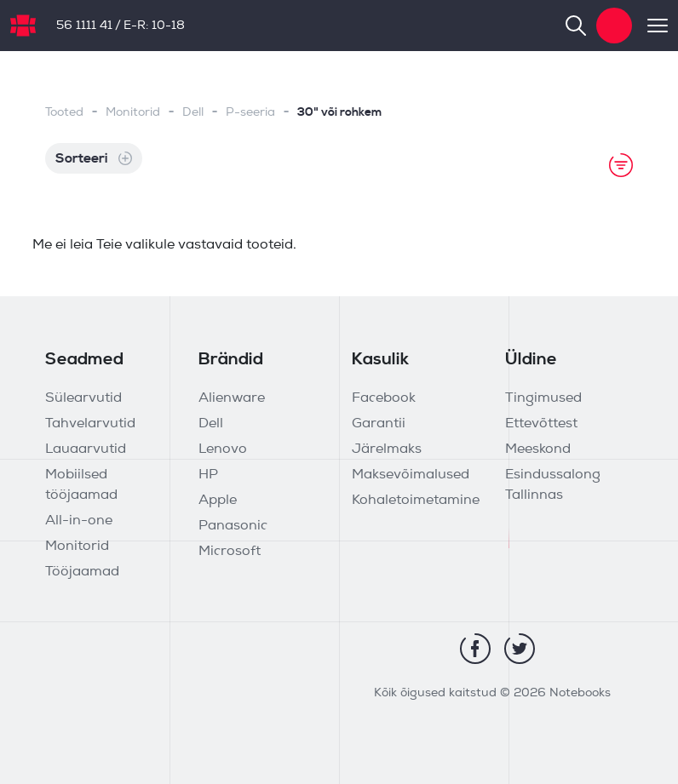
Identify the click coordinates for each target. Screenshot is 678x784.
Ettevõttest (541, 424)
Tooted (64, 113)
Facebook (384, 398)
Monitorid (133, 113)
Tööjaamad (82, 572)
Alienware (232, 398)
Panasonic (233, 526)
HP (208, 475)
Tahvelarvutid (90, 424)
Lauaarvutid (86, 449)
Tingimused (543, 398)
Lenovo (223, 449)
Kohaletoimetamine (416, 501)
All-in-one (79, 521)
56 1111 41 (84, 26)
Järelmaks (387, 449)
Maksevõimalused (411, 475)
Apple (218, 501)
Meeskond (538, 449)
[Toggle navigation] (650, 26)
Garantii (379, 424)
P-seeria (250, 113)
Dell (193, 113)
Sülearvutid (83, 398)
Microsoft (230, 552)
